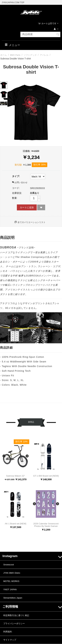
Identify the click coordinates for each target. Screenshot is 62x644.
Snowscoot (9, 565)
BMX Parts (15, 55)
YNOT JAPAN (10, 589)
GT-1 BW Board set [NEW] (46, 476)
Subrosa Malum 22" (16, 476)
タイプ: (16, 176)
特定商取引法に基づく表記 (16, 615)
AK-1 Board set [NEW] (15, 524)
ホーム (4, 55)
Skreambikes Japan (13, 598)
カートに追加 (27, 207)
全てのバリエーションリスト (31, 222)
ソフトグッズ (30, 55)
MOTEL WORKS (11, 581)
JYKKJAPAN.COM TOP (13, 2)
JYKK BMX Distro (12, 573)
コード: (16, 188)
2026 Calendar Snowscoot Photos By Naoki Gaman (46, 525)
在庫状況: (17, 193)
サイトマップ (10, 640)
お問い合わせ (20, 182)
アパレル (44, 55)
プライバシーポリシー (14, 624)
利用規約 (8, 632)
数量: (15, 198)
